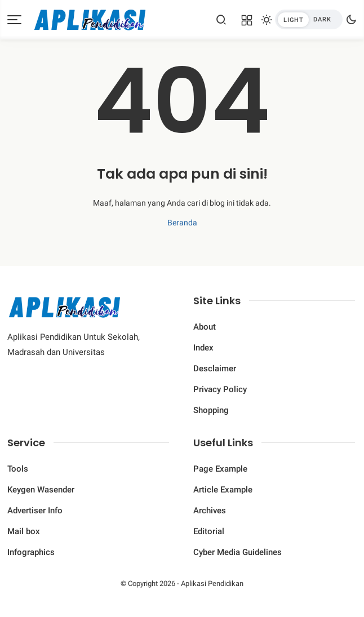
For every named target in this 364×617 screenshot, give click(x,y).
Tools (18, 469)
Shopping (211, 410)
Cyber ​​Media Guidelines (238, 552)
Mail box (24, 531)
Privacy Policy (220, 389)
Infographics (31, 552)
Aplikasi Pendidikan (212, 583)
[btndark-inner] (309, 19)
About (205, 327)
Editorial (209, 531)
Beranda (182, 223)
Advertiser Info (35, 511)
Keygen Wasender (41, 490)
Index (203, 348)
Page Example (220, 469)
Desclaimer (215, 369)
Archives (210, 511)
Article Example (223, 490)
